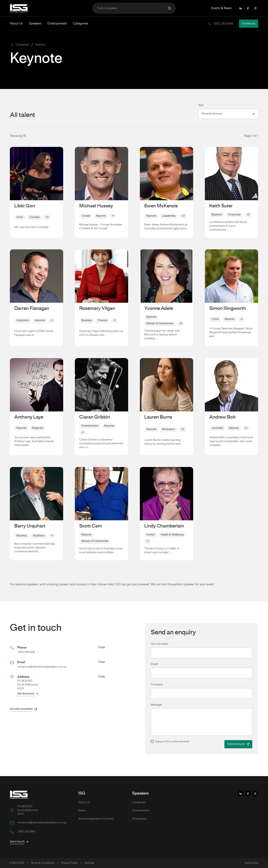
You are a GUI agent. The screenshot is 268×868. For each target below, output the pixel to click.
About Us (16, 24)
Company (157, 685)
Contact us (249, 24)
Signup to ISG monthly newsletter (172, 742)
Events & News (221, 8)
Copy (101, 648)
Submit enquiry (238, 744)
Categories (81, 24)
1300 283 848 (223, 24)
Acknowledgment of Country (96, 819)
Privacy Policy (69, 863)
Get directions (28, 694)
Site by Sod (251, 863)
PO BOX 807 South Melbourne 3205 (28, 810)
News (82, 811)
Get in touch (19, 842)
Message (156, 705)
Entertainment (57, 24)
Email (154, 664)
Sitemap (89, 863)
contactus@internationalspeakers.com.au (42, 667)
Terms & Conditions (43, 863)
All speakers (139, 819)
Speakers (35, 24)
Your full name (160, 644)
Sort (201, 105)
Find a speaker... (134, 8)
